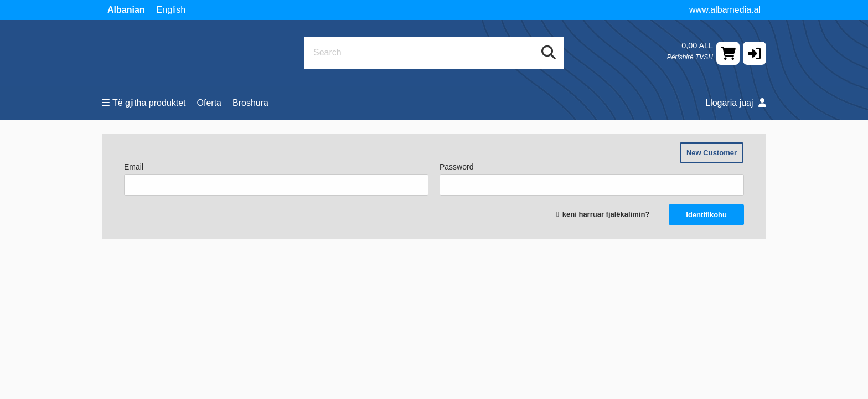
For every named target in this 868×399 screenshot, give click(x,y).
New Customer (712, 153)
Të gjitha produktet (144, 103)
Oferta (209, 103)
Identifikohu (706, 215)
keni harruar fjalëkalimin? (606, 214)
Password (592, 179)
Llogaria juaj (736, 103)
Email (276, 179)
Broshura (250, 103)
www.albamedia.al (725, 10)
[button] (755, 53)
